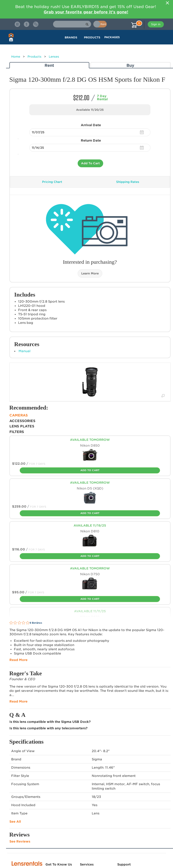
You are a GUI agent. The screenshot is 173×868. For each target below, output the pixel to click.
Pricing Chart (52, 182)
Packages (112, 37)
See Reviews (20, 841)
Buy (130, 65)
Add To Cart (90, 163)
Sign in (156, 24)
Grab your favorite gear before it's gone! (86, 12)
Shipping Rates (128, 182)
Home (16, 57)
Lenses (54, 57)
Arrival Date (91, 125)
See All (15, 822)
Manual (25, 351)
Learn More (90, 273)
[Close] (168, 3)
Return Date (91, 140)
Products (34, 57)
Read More (18, 660)
